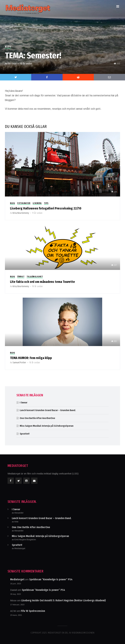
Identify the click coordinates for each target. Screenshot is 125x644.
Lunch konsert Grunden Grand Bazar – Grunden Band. (48, 410)
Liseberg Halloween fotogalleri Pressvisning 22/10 (46, 208)
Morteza (12, 64)
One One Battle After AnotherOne (37, 418)
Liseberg (37, 203)
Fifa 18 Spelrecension (33, 611)
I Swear (23, 403)
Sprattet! (25, 434)
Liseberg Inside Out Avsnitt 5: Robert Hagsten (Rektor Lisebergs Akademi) (64, 600)
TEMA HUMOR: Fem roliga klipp (31, 358)
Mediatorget (17, 579)
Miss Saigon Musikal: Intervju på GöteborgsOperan (47, 426)
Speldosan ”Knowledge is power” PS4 (51, 579)
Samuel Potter (19, 363)
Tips (46, 203)
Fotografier (24, 203)
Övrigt (21, 277)
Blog (8, 47)
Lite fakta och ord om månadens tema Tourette (42, 282)
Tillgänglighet (35, 277)
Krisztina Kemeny (21, 213)
